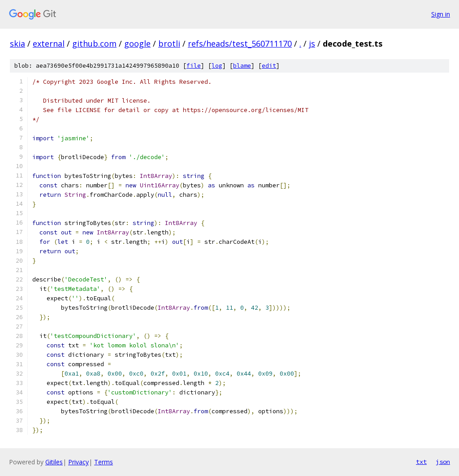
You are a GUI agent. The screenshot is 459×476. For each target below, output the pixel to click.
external (49, 43)
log (217, 66)
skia (17, 43)
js (312, 43)
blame (242, 66)
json (443, 462)
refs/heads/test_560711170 (240, 43)
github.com (94, 43)
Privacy (78, 462)
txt (421, 462)
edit (269, 66)
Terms (104, 462)
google (137, 43)
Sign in (441, 14)
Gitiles (54, 462)
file (194, 66)
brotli (169, 43)
